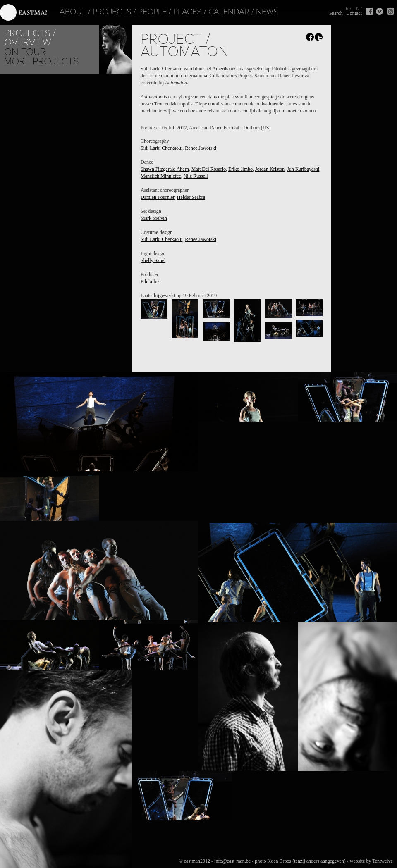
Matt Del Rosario (209, 169)
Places (174, 12)
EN (356, 8)
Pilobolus (150, 281)
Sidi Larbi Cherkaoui (161, 148)
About (60, 12)
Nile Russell (196, 176)
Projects (99, 12)
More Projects (42, 61)
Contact (354, 13)
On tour (25, 52)
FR (346, 8)
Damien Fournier (158, 197)
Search (336, 13)
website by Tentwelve (371, 861)
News (254, 12)
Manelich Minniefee (161, 176)
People (139, 12)
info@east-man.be (232, 861)
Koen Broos (279, 861)
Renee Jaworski (201, 148)
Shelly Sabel (153, 260)
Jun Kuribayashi (303, 169)
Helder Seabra (191, 197)
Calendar (216, 12)
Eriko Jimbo (240, 169)
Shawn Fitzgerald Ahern (165, 169)
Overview (28, 42)
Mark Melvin (154, 218)
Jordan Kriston (270, 169)
